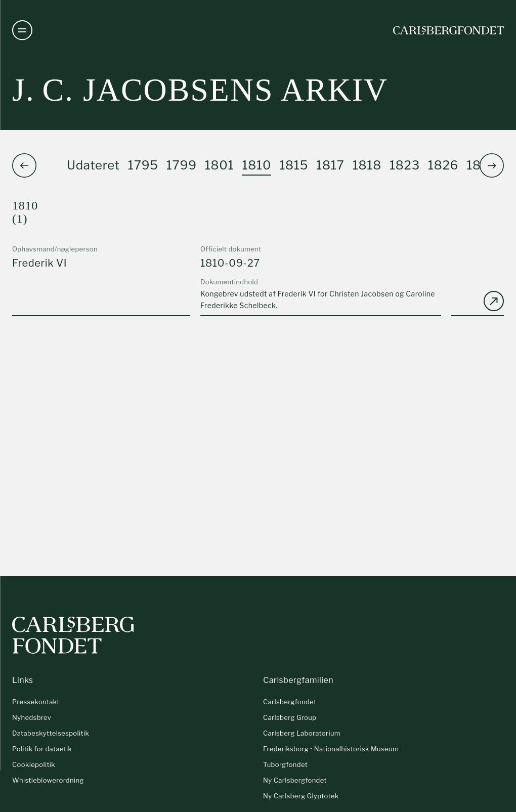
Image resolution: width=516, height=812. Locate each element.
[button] (492, 165)
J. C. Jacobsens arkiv (200, 90)
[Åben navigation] (22, 30)
